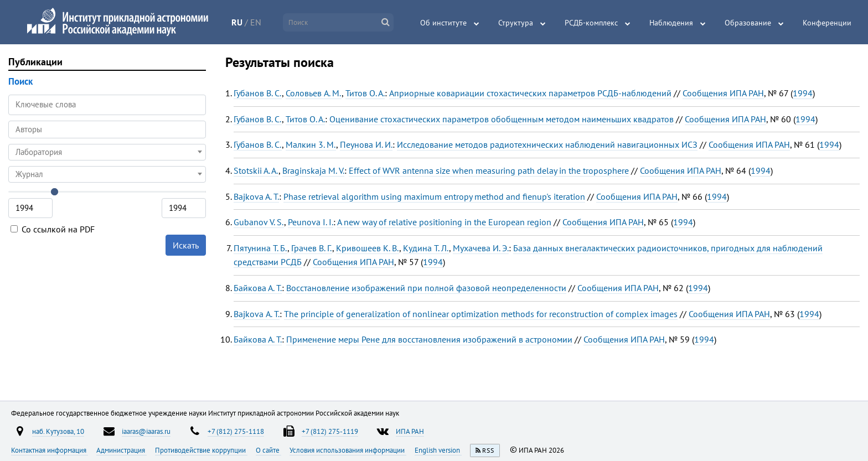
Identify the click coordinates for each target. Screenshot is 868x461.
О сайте (268, 450)
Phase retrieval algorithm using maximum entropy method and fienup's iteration (434, 196)
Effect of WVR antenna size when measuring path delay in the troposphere (489, 170)
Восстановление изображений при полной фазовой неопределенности (426, 288)
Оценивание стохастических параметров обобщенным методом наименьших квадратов (502, 119)
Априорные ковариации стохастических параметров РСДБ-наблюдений (530, 93)
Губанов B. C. (258, 93)
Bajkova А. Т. (257, 314)
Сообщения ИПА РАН (723, 93)
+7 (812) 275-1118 (236, 431)
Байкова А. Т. (258, 288)
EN (256, 22)
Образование (748, 23)
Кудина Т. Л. (426, 248)
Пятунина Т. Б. (260, 248)
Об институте (443, 23)
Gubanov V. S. (259, 222)
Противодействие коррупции (201, 450)
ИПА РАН (410, 431)
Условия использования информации (348, 450)
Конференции (827, 23)
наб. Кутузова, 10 (58, 431)
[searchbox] (107, 129)
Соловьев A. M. (314, 93)
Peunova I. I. (311, 222)
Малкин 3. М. (311, 144)
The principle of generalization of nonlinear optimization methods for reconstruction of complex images (481, 314)
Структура (516, 23)
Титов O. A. (365, 93)
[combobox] (107, 130)
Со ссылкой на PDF (53, 229)
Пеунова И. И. (366, 144)
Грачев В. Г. (312, 248)
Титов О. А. (305, 119)
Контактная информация (50, 450)
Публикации (35, 62)
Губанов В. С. (258, 119)
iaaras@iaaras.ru (146, 431)
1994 (803, 93)
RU (237, 22)
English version (438, 450)
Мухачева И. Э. (481, 248)
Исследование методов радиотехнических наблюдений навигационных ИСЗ (547, 144)
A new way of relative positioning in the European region (444, 222)
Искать (186, 245)
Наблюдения (671, 23)
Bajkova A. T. (256, 196)
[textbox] (107, 152)
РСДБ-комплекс (591, 23)
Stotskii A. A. (256, 170)
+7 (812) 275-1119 (330, 431)
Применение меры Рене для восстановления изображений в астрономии (429, 339)
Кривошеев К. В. (368, 248)
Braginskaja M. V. (313, 170)
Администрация (122, 450)
